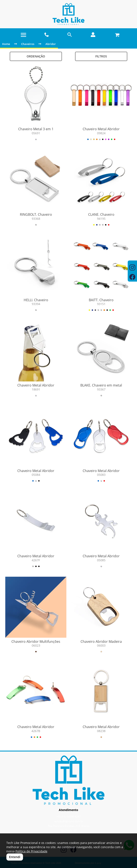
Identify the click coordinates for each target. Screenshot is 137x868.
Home (6, 44)
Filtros (101, 56)
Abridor (51, 44)
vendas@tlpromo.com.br (69, 821)
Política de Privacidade (31, 851)
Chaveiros (28, 44)
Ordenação (36, 56)
